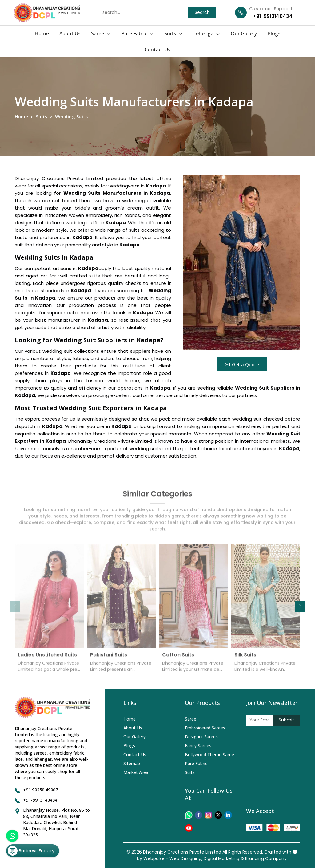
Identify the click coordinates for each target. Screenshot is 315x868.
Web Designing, (186, 858)
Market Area (136, 772)
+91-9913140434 (273, 16)
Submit (286, 720)
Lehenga (207, 33)
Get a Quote (242, 364)
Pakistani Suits (109, 658)
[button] (300, 607)
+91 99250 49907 (40, 790)
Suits (173, 33)
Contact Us (157, 49)
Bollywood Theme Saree (209, 754)
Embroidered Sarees (205, 728)
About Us (70, 33)
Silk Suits (245, 658)
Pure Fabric (138, 33)
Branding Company (266, 858)
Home (42, 33)
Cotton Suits (178, 658)
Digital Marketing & (224, 858)
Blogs (274, 33)
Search (202, 12)
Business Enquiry (31, 851)
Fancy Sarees (198, 746)
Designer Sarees (201, 737)
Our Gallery (244, 33)
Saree (101, 33)
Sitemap (132, 763)
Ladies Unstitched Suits (47, 658)
